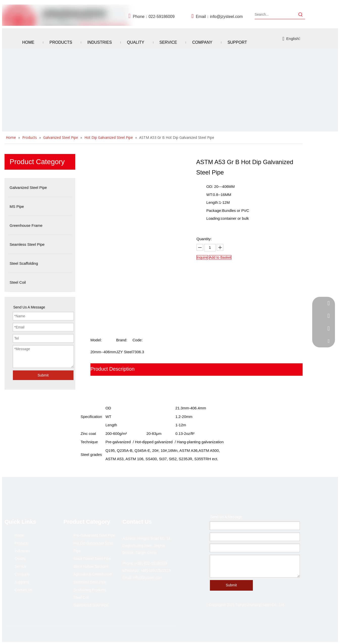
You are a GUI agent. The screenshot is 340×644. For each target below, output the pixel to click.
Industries (22, 551)
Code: (137, 340)
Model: (96, 340)
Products (22, 543)
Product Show (106, 381)
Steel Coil (81, 597)
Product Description (113, 369)
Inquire (202, 257)
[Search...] (275, 14)
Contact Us (23, 590)
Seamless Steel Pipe (90, 582)
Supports (22, 582)
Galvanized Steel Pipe (91, 605)
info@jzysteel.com (226, 17)
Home (19, 535)
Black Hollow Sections (91, 566)
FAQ (95, 393)
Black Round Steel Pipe (92, 559)
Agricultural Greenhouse (93, 574)
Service (21, 566)
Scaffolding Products (90, 590)
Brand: (122, 340)
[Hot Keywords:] (301, 14)
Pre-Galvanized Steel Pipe (94, 535)
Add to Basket (220, 257)
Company (22, 574)
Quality (20, 559)
